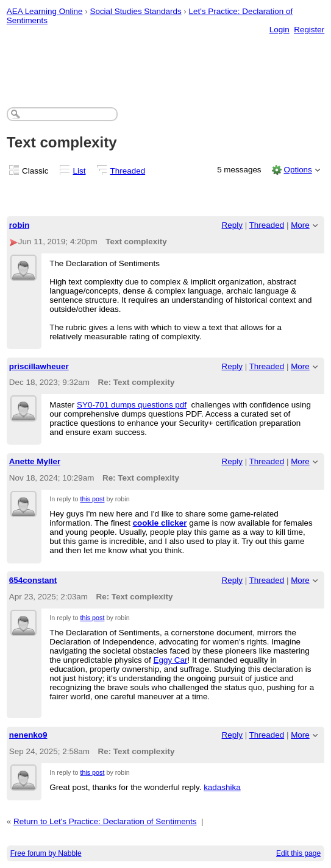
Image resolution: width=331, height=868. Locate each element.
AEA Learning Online (45, 11)
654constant (33, 580)
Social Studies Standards (135, 11)
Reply (232, 225)
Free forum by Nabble (46, 853)
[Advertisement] (166, 58)
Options (297, 170)
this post (92, 499)
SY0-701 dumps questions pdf (132, 405)
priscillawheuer (39, 366)
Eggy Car (171, 660)
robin (20, 225)
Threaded (128, 171)
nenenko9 (28, 735)
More (300, 225)
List (80, 171)
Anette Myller (35, 461)
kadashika (222, 787)
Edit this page (298, 853)
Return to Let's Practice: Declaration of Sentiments (105, 821)
